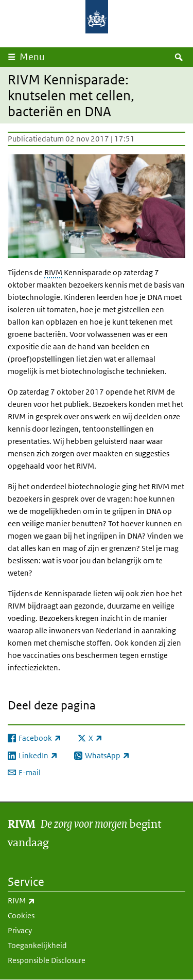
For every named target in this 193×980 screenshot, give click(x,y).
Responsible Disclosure (47, 960)
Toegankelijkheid (37, 945)
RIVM (53, 272)
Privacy (20, 930)
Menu (32, 57)
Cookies (21, 915)
